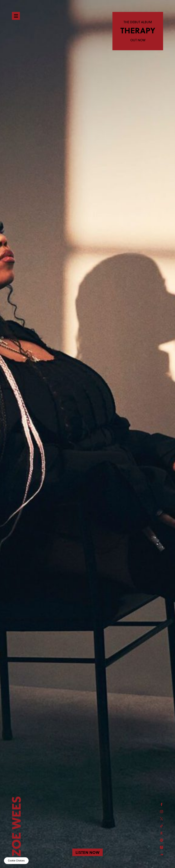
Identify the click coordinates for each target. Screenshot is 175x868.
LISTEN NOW (87, 852)
